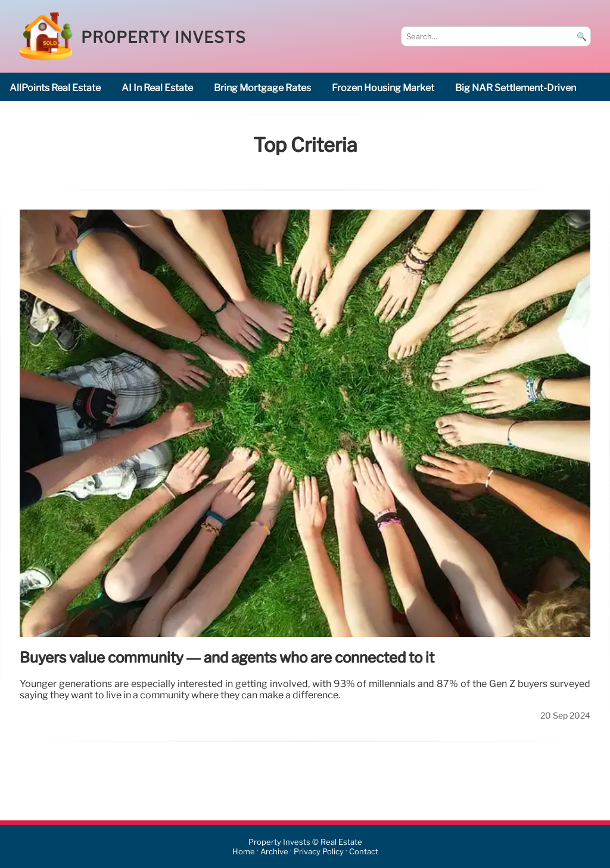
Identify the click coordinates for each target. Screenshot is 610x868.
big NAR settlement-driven (516, 88)
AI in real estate (157, 88)
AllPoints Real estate (55, 88)
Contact (364, 852)
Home (244, 852)
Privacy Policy (319, 852)
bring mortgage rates (262, 88)
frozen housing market (383, 88)
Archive (274, 852)
